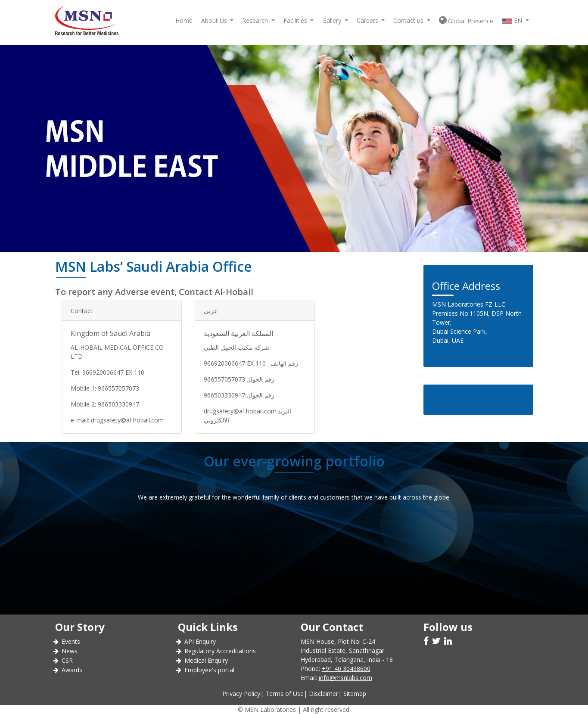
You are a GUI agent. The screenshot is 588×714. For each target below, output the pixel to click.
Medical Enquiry (206, 660)
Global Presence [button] (466, 20)
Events (71, 641)
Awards (72, 670)
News (70, 651)
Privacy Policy (241, 694)
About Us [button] (215, 20)
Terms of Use (285, 694)
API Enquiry (200, 641)
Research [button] (256, 20)
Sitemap (355, 694)
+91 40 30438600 (346, 669)
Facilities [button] (296, 20)
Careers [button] (368, 20)
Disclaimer (324, 694)
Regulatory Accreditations (220, 651)
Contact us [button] (409, 20)
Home (184, 20)
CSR (67, 660)
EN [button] (513, 20)
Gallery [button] (333, 20)
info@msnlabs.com (345, 678)
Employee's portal (209, 670)
